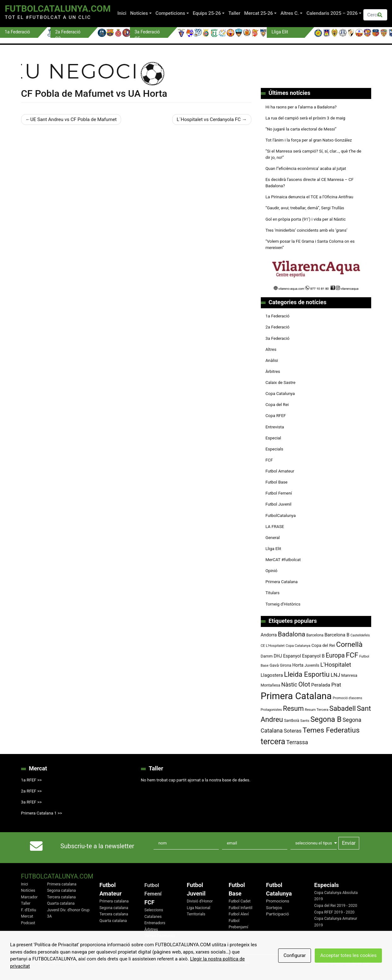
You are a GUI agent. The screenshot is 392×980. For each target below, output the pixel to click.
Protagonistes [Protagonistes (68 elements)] (271, 710)
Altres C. (290, 13)
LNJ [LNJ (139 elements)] (335, 675)
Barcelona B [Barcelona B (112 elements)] (337, 635)
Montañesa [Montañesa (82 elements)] (271, 685)
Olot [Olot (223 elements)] (304, 684)
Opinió (272, 571)
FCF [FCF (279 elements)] (352, 655)
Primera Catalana (282, 582)
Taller (234, 13)
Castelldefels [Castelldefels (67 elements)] (360, 635)
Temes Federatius (160, 936)
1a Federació (278, 316)
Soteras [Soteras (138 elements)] (293, 731)
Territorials (196, 914)
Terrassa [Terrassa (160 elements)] (297, 742)
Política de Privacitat (192, 963)
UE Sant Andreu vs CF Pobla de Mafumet (73, 119)
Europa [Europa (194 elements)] (335, 655)
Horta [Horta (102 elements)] (298, 665)
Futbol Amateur (280, 471)
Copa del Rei (277, 405)
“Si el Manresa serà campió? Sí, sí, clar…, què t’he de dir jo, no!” (313, 154)
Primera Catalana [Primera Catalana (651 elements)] (296, 696)
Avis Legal (160, 963)
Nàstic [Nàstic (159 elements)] (289, 685)
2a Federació (278, 327)
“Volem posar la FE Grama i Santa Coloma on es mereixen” (310, 244)
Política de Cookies (232, 963)
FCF (269, 460)
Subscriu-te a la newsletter (97, 846)
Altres (271, 349)
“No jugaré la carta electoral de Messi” (301, 129)
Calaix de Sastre (281, 383)
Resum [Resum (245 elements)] (293, 708)
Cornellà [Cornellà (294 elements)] (349, 644)
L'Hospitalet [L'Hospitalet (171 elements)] (336, 665)
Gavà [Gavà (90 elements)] (274, 665)
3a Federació (278, 338)
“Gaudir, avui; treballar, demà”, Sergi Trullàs (305, 208)
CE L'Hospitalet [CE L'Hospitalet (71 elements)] (273, 646)
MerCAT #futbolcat (283, 560)
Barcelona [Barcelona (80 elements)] (315, 635)
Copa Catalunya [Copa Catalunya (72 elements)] (298, 646)
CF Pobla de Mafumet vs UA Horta (94, 93)
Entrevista (275, 427)
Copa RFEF (276, 416)
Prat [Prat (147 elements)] (336, 685)
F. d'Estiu (29, 910)
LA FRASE (275, 527)
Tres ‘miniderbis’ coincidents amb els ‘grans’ (307, 230)
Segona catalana (61, 890)
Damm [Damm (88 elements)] (267, 656)
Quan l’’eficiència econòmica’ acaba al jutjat (306, 168)
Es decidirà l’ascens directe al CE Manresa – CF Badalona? (310, 183)
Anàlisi (272, 360)
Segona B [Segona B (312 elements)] (326, 719)
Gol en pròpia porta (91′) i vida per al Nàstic (306, 219)
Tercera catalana (61, 897)
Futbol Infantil (240, 908)
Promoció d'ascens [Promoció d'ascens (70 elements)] (347, 698)
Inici (122, 13)
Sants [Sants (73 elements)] (305, 721)
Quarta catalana (61, 903)
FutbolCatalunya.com (58, 9)
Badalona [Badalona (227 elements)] (292, 634)
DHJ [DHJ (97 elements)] (278, 656)
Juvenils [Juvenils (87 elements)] (312, 665)
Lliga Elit (273, 549)
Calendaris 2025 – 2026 (332, 13)
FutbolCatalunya (281, 516)
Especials (274, 449)
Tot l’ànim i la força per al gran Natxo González (309, 140)
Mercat (27, 916)
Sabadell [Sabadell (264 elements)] (342, 708)
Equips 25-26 (207, 13)
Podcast (28, 923)
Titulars (273, 593)
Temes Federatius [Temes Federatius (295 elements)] (331, 730)
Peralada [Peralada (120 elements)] (321, 685)
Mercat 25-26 (258, 13)
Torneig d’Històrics (283, 604)
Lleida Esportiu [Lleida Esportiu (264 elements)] (307, 674)
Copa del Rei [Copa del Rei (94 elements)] (323, 645)
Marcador (29, 897)
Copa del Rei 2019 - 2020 (336, 906)
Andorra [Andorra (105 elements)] (269, 635)
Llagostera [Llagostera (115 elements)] (272, 675)
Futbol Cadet (240, 901)
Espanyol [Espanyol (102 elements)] (292, 656)
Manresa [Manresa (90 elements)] (349, 675)
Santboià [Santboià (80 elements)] (292, 721)
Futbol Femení (279, 493)
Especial (273, 438)
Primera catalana (62, 884)
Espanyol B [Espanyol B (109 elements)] (313, 656)
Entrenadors (155, 923)
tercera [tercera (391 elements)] (273, 742)
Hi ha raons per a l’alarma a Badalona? (301, 107)
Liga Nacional (199, 908)
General (273, 538)
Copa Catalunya (280, 394)
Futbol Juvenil (278, 504)
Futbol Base (277, 482)
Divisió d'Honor (200, 901)
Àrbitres (273, 371)
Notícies (139, 13)
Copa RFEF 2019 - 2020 (334, 912)
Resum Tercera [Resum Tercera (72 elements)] (316, 710)
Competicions (170, 13)
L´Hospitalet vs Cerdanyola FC (209, 119)
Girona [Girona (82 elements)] (285, 665)
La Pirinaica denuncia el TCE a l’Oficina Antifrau (309, 197)
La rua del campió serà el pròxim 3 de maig (305, 118)
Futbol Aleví (239, 914)
